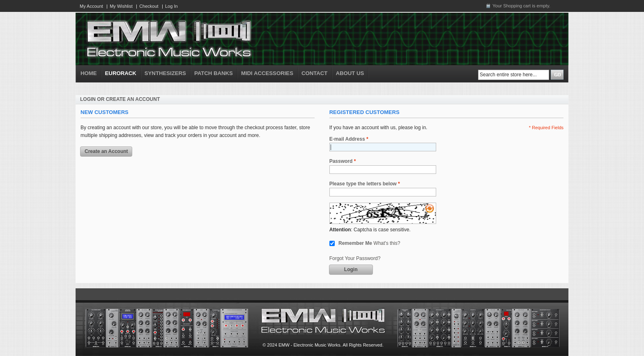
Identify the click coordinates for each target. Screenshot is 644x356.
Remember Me (355, 243)
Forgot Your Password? (355, 258)
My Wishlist (121, 6)
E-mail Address (347, 139)
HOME (89, 73)
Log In (171, 6)
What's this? (387, 243)
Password (341, 161)
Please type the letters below (363, 184)
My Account (91, 6)
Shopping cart (517, 6)
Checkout (149, 6)
